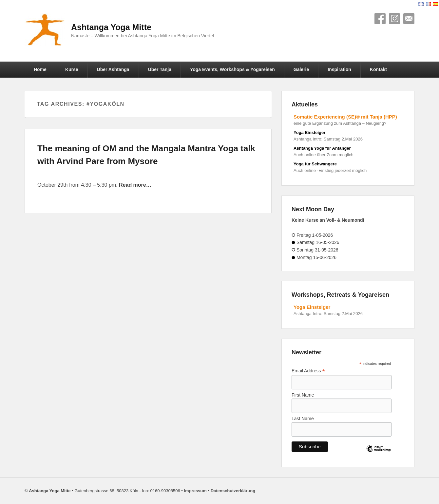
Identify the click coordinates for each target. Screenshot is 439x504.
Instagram (394, 19)
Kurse (72, 69)
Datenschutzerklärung (233, 491)
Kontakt (378, 69)
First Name (303, 395)
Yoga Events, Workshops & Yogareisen (232, 69)
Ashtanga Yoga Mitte (111, 27)
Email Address (308, 371)
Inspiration (339, 69)
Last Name (303, 419)
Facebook (380, 19)
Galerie (301, 69)
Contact (409, 19)
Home (40, 69)
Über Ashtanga (113, 69)
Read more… (135, 185)
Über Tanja (160, 69)
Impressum (195, 491)
